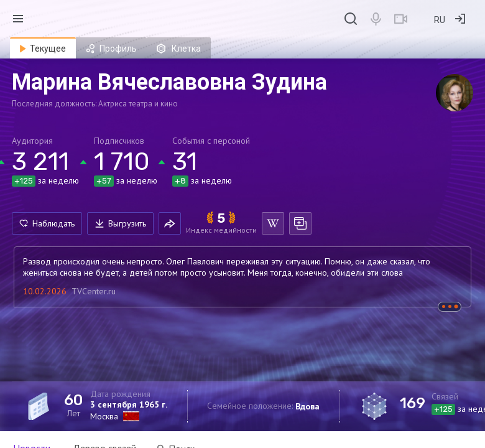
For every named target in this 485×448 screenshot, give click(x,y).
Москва (104, 416)
